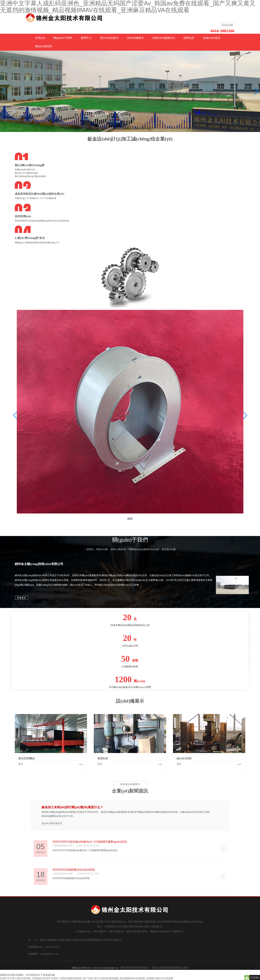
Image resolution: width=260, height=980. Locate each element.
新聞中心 (86, 38)
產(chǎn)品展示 (109, 38)
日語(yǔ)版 (227, 25)
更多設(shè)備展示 (130, 784)
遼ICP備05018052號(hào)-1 (135, 968)
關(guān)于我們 (63, 38)
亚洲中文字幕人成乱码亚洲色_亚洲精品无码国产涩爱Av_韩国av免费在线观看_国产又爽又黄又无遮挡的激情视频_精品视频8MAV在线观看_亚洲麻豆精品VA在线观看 (87, 978)
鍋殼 (130, 519)
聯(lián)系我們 (44, 46)
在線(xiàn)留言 (212, 38)
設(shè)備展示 (136, 38)
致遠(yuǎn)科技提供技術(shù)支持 (170, 968)
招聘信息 (189, 38)
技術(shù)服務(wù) (164, 38)
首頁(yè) (40, 38)
